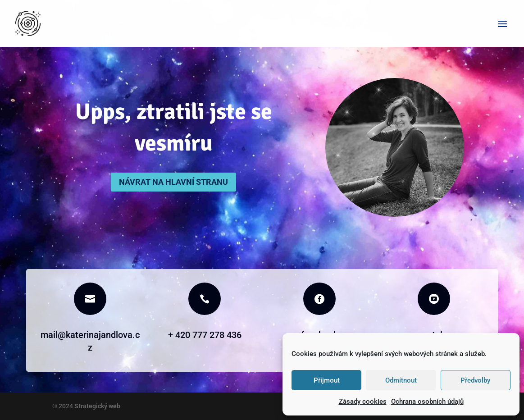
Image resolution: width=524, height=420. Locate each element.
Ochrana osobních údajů (427, 402)
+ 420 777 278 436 (205, 335)
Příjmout (327, 380)
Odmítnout (401, 380)
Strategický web (97, 406)
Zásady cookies (363, 402)
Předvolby (475, 380)
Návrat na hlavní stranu (173, 182)
